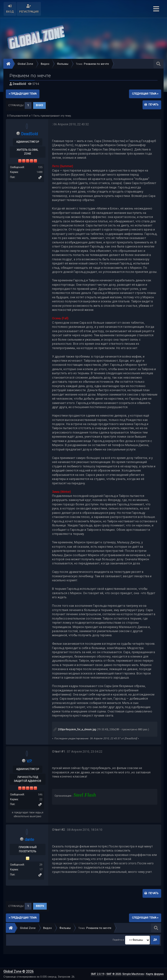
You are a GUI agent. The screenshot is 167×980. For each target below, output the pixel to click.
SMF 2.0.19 (97, 974)
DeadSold (19, 84)
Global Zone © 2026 (19, 972)
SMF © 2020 (114, 974)
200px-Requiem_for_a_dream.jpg (75, 729)
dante (29, 840)
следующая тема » (145, 94)
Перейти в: (118, 940)
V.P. (29, 761)
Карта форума (155, 974)
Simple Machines (133, 974)
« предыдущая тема (23, 94)
